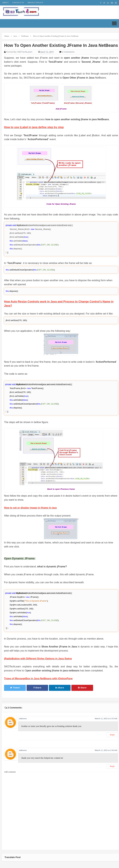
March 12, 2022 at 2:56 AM (106, 750)
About (6, 3)
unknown (23, 718)
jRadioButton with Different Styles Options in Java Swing (38, 659)
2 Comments (68, 52)
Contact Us (18, 3)
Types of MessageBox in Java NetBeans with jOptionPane (38, 678)
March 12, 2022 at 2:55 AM (106, 718)
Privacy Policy (35, 3)
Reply (112, 735)
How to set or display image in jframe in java (30, 508)
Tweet (15, 688)
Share (37, 688)
